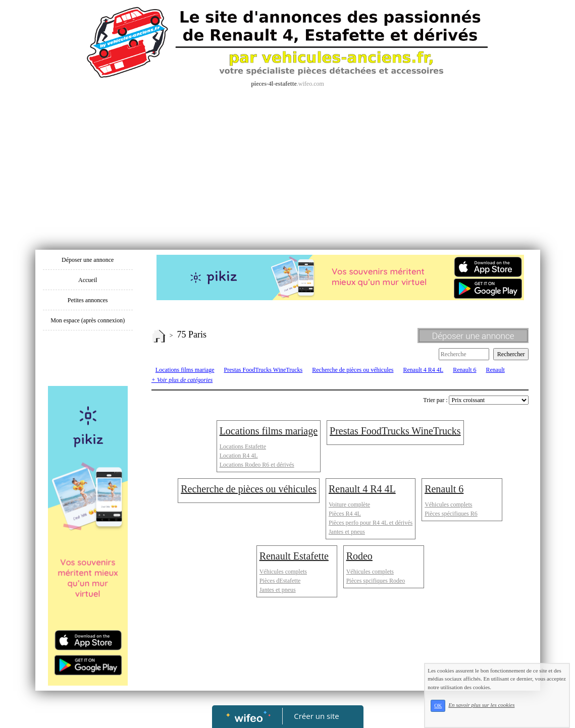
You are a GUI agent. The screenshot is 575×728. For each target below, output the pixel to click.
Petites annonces (88, 300)
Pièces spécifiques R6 (451, 514)
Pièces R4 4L (345, 514)
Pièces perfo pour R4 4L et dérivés (371, 523)
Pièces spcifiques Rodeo (376, 581)
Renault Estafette (294, 556)
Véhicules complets (448, 505)
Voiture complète (349, 505)
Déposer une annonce (88, 260)
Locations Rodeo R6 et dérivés (257, 465)
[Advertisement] (288, 164)
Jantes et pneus (347, 532)
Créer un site (316, 716)
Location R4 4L (239, 456)
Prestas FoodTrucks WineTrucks (263, 370)
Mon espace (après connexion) (88, 320)
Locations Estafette (243, 446)
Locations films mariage (185, 370)
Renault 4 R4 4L (424, 370)
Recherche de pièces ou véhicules (353, 370)
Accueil (88, 280)
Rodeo (359, 556)
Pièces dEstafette (280, 581)
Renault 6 (464, 370)
